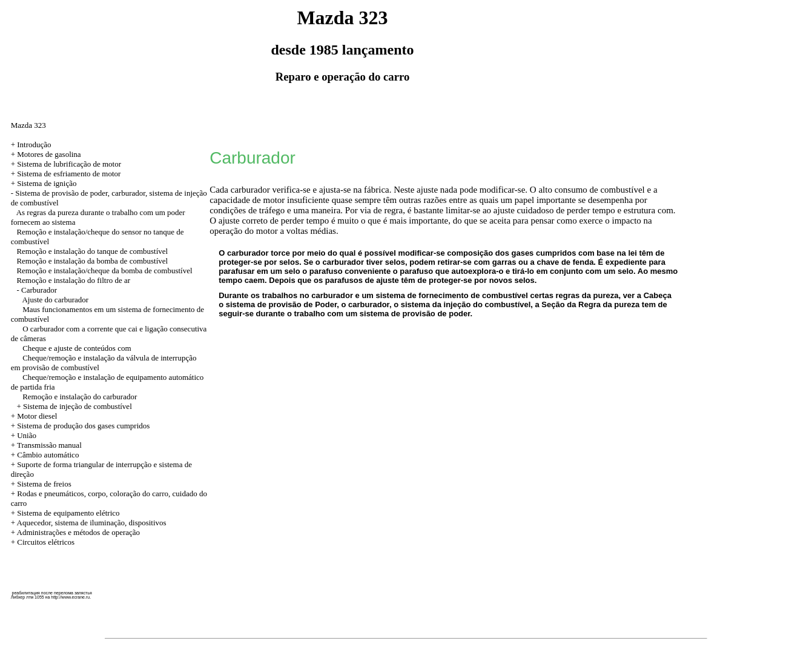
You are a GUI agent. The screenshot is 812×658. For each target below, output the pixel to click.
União (27, 435)
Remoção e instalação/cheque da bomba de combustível (104, 271)
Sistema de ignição (47, 183)
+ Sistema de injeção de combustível (74, 406)
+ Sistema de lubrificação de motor (66, 164)
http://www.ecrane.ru (70, 597)
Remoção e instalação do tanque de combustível (92, 251)
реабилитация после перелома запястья (52, 593)
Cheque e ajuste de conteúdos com (77, 348)
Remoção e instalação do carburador (80, 397)
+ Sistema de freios (41, 484)
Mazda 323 (28, 125)
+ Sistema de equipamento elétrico (65, 513)
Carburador (39, 290)
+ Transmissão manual (46, 445)
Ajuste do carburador (55, 300)
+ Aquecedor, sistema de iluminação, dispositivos (89, 523)
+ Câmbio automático (45, 455)
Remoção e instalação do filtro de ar (73, 280)
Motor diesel (37, 416)
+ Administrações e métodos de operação (75, 532)
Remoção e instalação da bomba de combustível (92, 261)
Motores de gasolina (49, 154)
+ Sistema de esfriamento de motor (66, 174)
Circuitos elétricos (46, 542)
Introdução (34, 145)
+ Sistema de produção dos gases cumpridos (81, 426)
